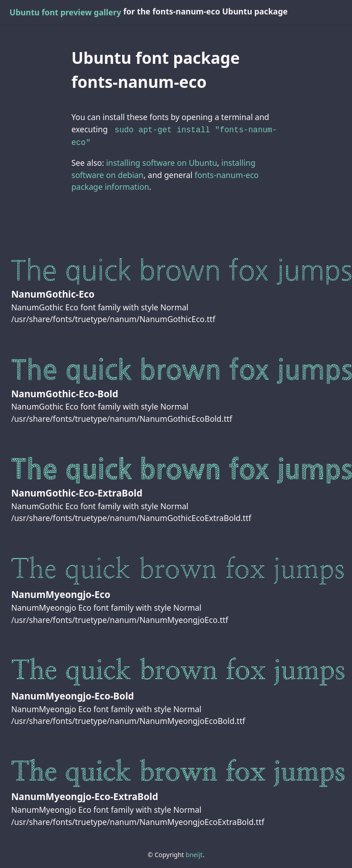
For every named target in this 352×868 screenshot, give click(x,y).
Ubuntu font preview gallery (65, 12)
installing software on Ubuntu (162, 161)
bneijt (194, 853)
